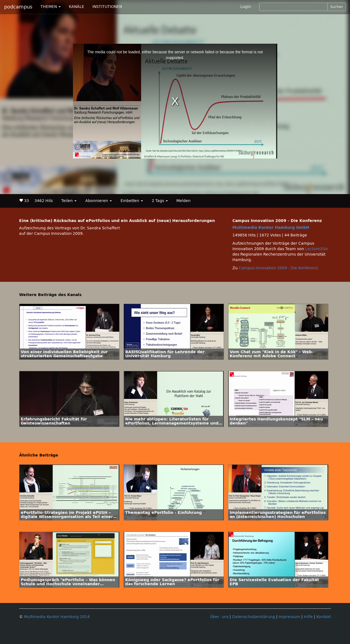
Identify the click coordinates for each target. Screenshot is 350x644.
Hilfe (308, 617)
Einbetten (132, 201)
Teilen (69, 201)
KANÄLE (77, 7)
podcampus (18, 7)
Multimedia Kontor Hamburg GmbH (271, 228)
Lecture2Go (317, 249)
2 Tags (160, 201)
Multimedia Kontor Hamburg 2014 (57, 617)
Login (246, 7)
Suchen (337, 7)
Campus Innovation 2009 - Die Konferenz (278, 268)
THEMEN (51, 7)
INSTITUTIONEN (107, 7)
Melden (183, 201)
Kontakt (324, 617)
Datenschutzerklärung (254, 617)
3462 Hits (44, 201)
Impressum (289, 617)
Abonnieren (99, 201)
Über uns (219, 617)
